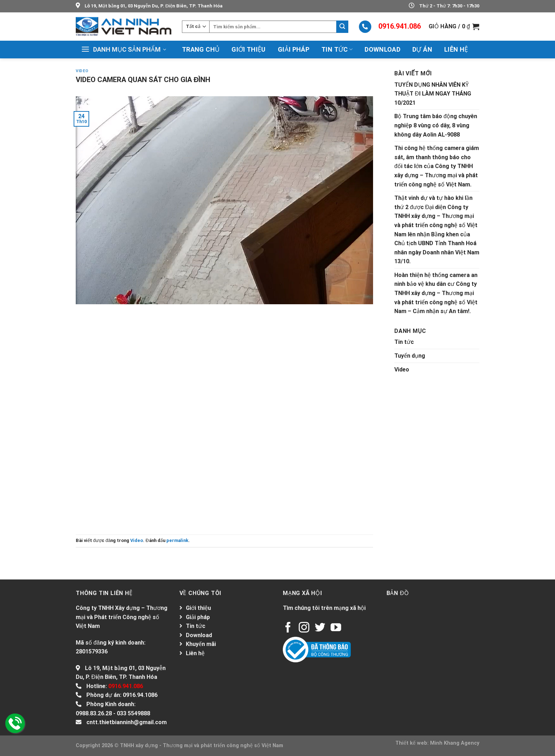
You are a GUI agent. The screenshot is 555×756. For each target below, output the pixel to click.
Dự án (422, 49)
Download (382, 49)
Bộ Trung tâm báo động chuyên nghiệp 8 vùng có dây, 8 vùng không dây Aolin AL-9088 (436, 125)
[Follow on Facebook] (288, 628)
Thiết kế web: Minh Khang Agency (437, 743)
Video (82, 71)
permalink (177, 540)
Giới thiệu (249, 49)
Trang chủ (201, 49)
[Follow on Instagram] (304, 628)
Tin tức (337, 49)
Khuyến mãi (201, 644)
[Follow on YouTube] (336, 628)
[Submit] (342, 27)
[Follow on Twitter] (320, 628)
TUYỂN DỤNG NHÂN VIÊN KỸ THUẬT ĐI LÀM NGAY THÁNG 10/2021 (433, 94)
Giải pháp (294, 49)
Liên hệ (456, 49)
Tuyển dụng (410, 356)
